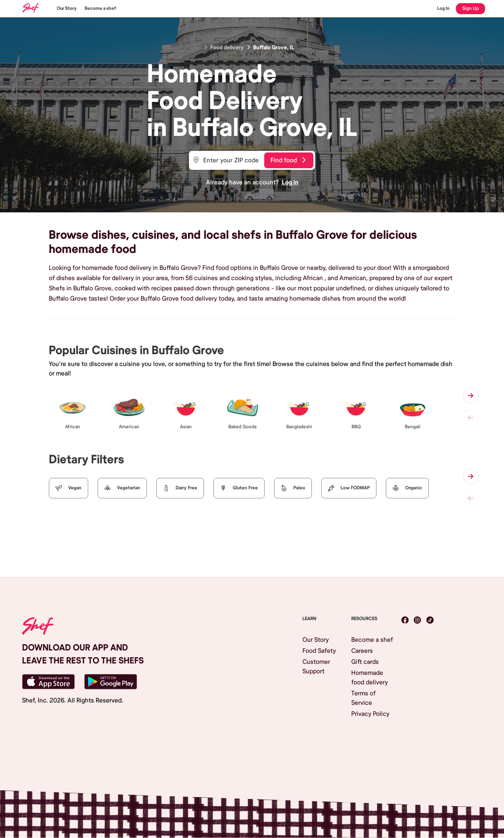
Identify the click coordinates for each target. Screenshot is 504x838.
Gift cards (365, 662)
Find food (288, 160)
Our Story (67, 8)
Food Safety (319, 651)
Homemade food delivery (370, 678)
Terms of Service (363, 698)
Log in (290, 182)
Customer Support (316, 667)
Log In (443, 8)
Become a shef (100, 8)
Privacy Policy (370, 714)
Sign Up (471, 8)
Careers (362, 651)
